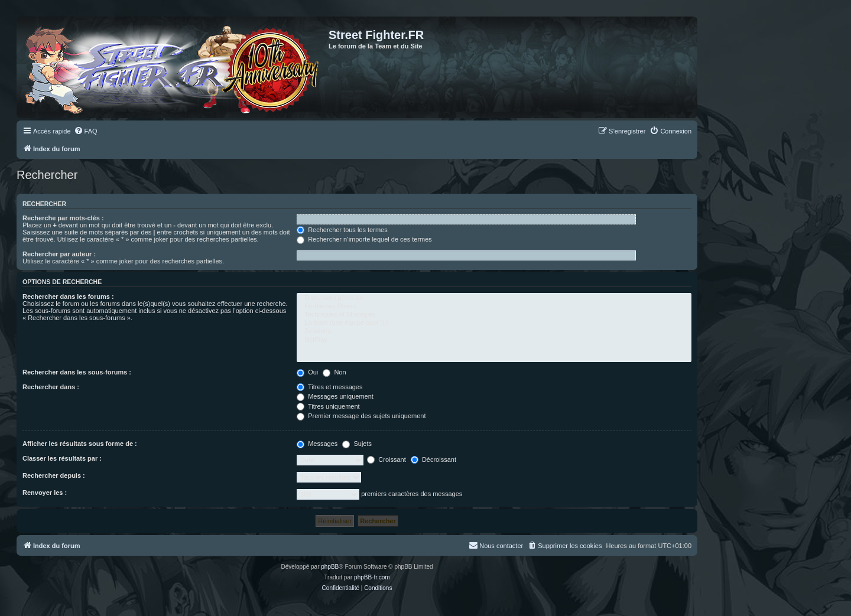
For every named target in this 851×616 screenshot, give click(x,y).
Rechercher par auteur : (59, 254)
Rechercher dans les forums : (68, 296)
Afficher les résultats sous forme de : (80, 444)
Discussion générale (494, 298)
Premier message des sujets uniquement (361, 416)
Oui (307, 372)
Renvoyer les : (45, 493)
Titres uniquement (328, 406)
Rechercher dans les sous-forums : (77, 372)
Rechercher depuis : (54, 475)
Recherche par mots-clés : (63, 218)
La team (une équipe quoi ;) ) (494, 323)
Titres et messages (329, 387)
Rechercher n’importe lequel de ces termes (364, 239)
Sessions (494, 331)
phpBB (330, 567)
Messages (317, 444)
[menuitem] (86, 131)
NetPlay (494, 340)
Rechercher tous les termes (342, 230)
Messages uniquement (335, 396)
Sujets (357, 444)
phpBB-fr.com (372, 577)
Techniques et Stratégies (494, 315)
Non (334, 372)
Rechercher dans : (51, 387)
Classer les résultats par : (62, 458)
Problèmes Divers (494, 307)
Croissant (386, 459)
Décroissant (433, 459)
